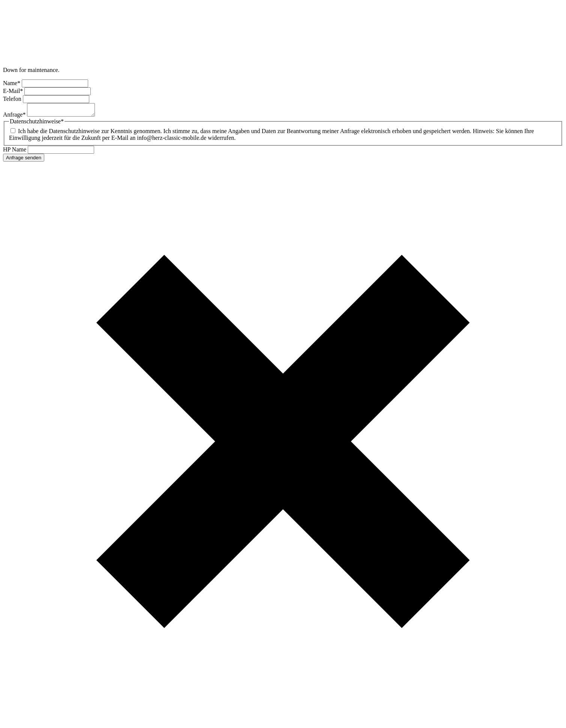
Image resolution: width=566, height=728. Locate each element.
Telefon (13, 99)
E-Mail (14, 91)
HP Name (15, 152)
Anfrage (15, 117)
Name (12, 83)
